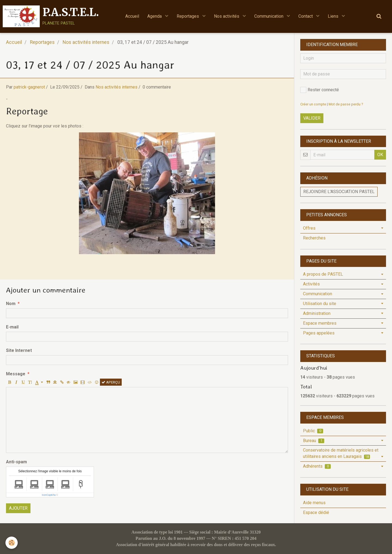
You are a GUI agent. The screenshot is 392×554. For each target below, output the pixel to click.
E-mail (12, 327)
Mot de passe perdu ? (346, 104)
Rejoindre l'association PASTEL (339, 192)
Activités (311, 284)
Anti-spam (16, 462)
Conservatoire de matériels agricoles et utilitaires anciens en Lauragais (341, 453)
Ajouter (18, 508)
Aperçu (111, 382)
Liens (334, 16)
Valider (312, 118)
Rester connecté (320, 90)
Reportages (188, 16)
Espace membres (320, 323)
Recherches (314, 238)
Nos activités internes (86, 42)
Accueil (132, 16)
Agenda (155, 16)
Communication (269, 16)
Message (16, 374)
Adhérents (317, 466)
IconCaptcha (49, 495)
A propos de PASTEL (323, 274)
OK (380, 155)
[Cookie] (12, 543)
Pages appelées (319, 333)
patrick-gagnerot (29, 87)
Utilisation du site (320, 304)
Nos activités (227, 16)
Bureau (314, 441)
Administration (317, 313)
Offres (309, 228)
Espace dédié (316, 512)
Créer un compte (313, 104)
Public (313, 431)
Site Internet (19, 350)
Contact (306, 16)
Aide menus (314, 503)
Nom (11, 304)
